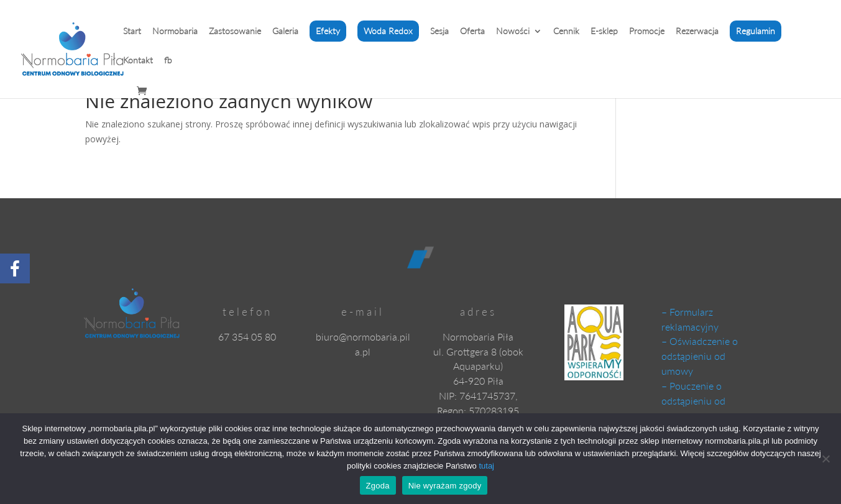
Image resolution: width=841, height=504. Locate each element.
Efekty (328, 31)
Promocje (647, 31)
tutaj (486, 466)
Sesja (439, 31)
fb (168, 61)
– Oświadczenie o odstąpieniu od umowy (700, 356)
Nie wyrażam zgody (445, 486)
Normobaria (175, 31)
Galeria (285, 31)
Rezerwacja (697, 31)
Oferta (472, 31)
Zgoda (378, 486)
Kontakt (138, 61)
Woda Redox (388, 31)
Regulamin (756, 31)
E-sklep (604, 31)
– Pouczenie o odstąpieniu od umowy (693, 401)
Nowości (513, 31)
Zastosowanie (235, 31)
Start (132, 31)
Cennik (566, 31)
